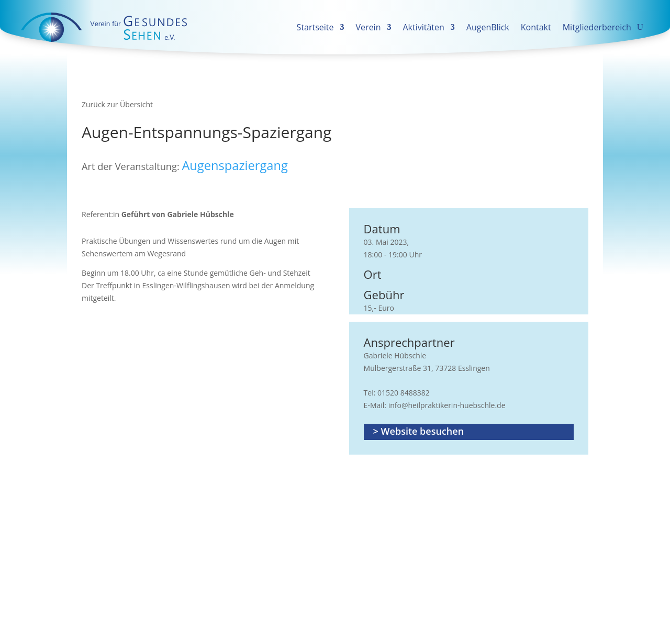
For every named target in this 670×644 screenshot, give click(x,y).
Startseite (315, 27)
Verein (368, 27)
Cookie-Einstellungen (501, 597)
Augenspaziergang (234, 165)
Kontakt (536, 27)
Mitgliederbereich (597, 27)
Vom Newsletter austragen (304, 597)
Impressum (434, 597)
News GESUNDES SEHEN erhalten (190, 597)
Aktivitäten (423, 27)
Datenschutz (382, 597)
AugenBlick (488, 27)
